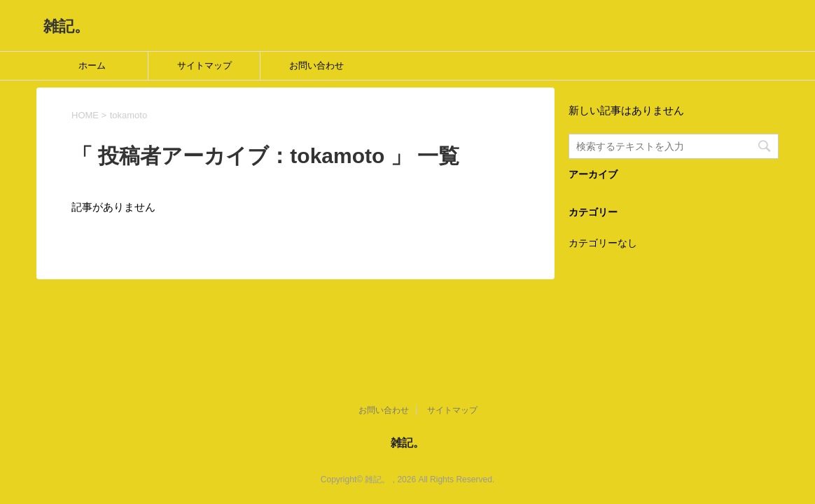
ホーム (92, 65)
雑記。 (67, 26)
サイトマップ (204, 65)
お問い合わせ (316, 65)
